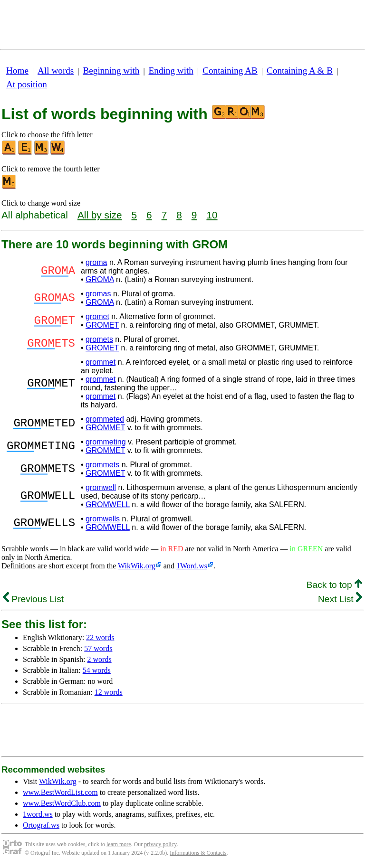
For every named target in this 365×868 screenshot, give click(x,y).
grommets (102, 465)
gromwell (101, 487)
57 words (98, 648)
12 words (109, 692)
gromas (98, 294)
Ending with (171, 71)
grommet (101, 362)
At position (27, 84)
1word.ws (38, 814)
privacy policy (160, 844)
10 (212, 215)
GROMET (102, 325)
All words (56, 71)
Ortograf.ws (41, 825)
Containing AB (230, 71)
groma (96, 262)
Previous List (33, 599)
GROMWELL (108, 505)
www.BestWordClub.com (62, 803)
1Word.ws (192, 566)
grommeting (106, 442)
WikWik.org (137, 566)
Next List (340, 599)
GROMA (100, 279)
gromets (99, 339)
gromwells (103, 519)
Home (17, 71)
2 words (100, 659)
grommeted (105, 419)
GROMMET (105, 428)
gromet (97, 316)
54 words (97, 670)
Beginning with (111, 71)
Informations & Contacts (198, 853)
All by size (100, 215)
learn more (119, 844)
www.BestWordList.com (60, 792)
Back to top (334, 585)
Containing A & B (300, 71)
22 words (100, 637)
